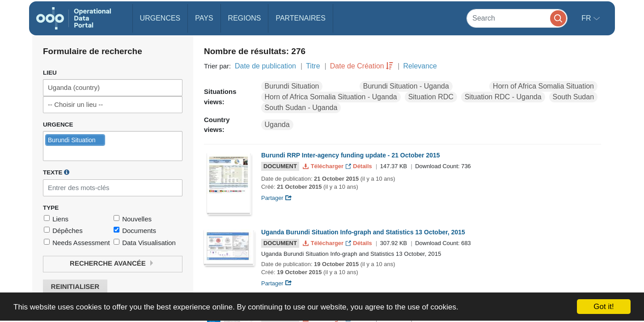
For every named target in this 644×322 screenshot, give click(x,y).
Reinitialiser (75, 287)
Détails (360, 166)
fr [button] (587, 18)
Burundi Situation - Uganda (406, 86)
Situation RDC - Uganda (503, 97)
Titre (313, 66)
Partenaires (300, 18)
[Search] (517, 18)
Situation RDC (431, 97)
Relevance (420, 66)
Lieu (50, 73)
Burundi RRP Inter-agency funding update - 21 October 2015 (351, 155)
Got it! (604, 307)
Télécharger (324, 166)
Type (51, 208)
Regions (245, 18)
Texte (56, 172)
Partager (277, 198)
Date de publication (265, 66)
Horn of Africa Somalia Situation (543, 86)
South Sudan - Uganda (301, 108)
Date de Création (357, 66)
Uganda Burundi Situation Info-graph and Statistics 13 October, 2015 (363, 232)
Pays (204, 18)
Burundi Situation (292, 86)
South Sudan (574, 97)
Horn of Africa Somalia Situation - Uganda (331, 97)
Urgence (58, 125)
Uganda (277, 125)
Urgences (160, 18)
